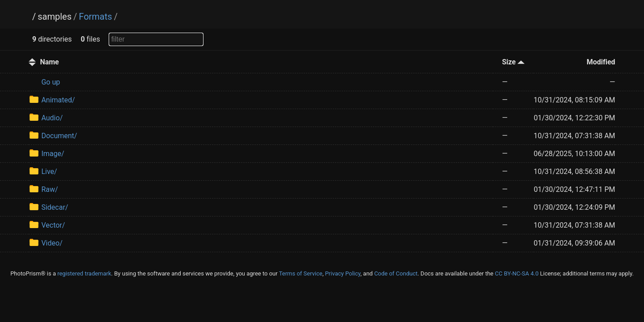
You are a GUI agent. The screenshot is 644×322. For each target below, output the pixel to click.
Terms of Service (301, 273)
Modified (601, 62)
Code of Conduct (396, 273)
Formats (95, 17)
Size (513, 62)
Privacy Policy (343, 273)
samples (55, 17)
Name (49, 62)
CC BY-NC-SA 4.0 (517, 273)
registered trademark (84, 273)
